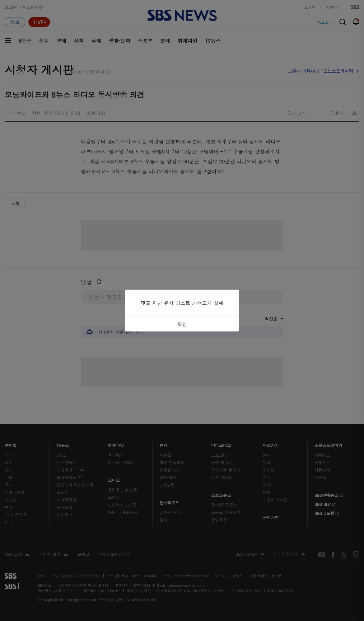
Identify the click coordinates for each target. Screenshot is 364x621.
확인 (182, 324)
